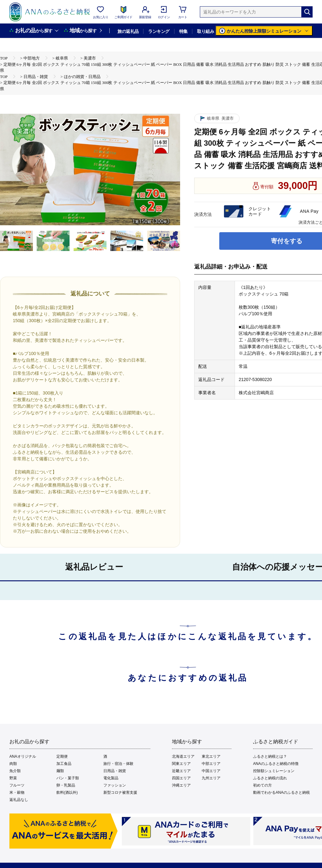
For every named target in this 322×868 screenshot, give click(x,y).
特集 (183, 31)
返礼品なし (19, 800)
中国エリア (211, 771)
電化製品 (111, 778)
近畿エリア (181, 771)
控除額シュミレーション (274, 771)
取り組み (205, 31)
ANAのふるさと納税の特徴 (276, 764)
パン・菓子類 (68, 778)
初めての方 (262, 785)
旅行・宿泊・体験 (118, 764)
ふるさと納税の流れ (270, 778)
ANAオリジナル (23, 756)
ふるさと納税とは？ (270, 756)
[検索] (307, 12)
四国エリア (181, 778)
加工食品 (64, 764)
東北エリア (211, 756)
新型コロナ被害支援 (120, 792)
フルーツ (17, 785)
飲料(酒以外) (67, 792)
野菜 (13, 778)
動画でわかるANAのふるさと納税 (281, 792)
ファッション (115, 785)
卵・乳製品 (66, 785)
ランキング (159, 31)
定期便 (62, 756)
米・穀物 (17, 792)
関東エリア (181, 764)
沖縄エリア (181, 785)
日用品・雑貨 (115, 771)
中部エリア (211, 764)
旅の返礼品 (128, 31)
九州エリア (211, 778)
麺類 (60, 771)
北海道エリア (183, 756)
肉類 (13, 764)
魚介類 (15, 771)
